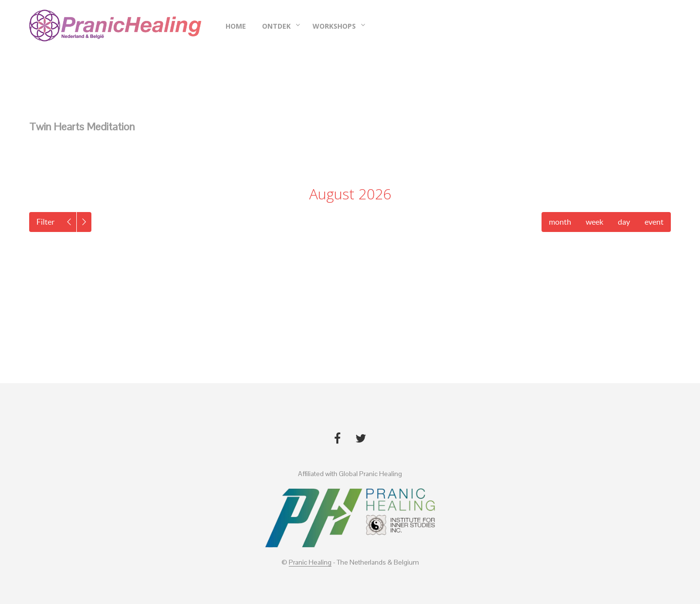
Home (236, 26)
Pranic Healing (310, 563)
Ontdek (276, 26)
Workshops (334, 26)
